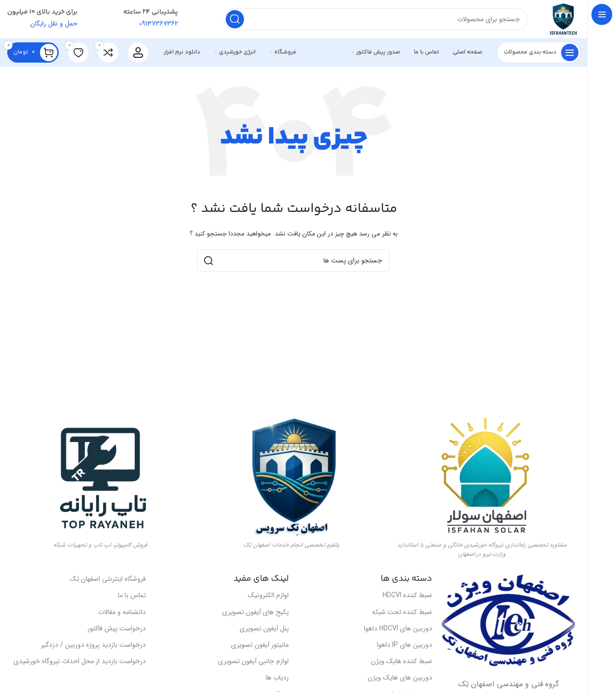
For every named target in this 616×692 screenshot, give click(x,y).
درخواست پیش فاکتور (117, 629)
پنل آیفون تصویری (264, 629)
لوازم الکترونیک (268, 596)
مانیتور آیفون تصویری (260, 645)
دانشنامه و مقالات (122, 612)
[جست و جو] (375, 19)
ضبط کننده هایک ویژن (402, 662)
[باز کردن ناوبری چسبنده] (539, 53)
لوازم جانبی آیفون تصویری (253, 662)
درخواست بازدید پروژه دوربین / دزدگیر (93, 645)
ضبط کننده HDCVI (407, 596)
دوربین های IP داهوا (404, 645)
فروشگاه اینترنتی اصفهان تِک (108, 579)
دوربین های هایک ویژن (400, 678)
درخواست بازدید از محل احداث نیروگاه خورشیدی (80, 662)
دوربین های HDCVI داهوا (398, 629)
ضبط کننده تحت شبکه (402, 612)
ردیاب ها (277, 678)
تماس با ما (132, 596)
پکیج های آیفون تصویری (256, 612)
